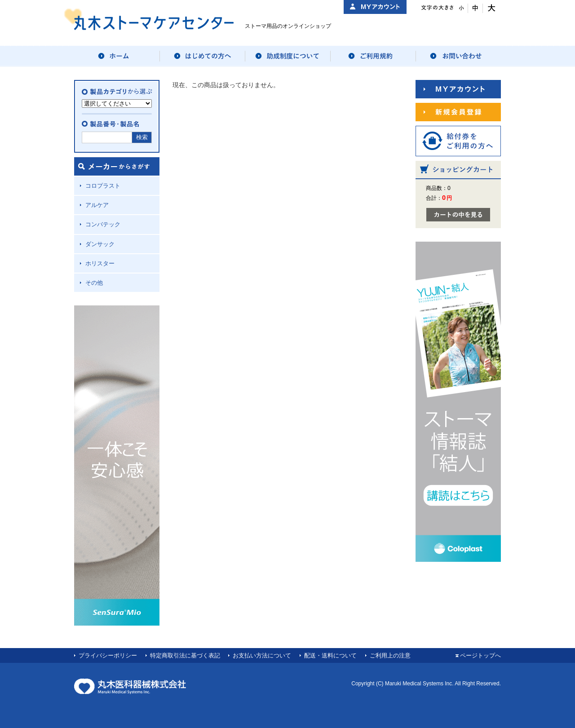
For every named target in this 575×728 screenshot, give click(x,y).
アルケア (97, 205)
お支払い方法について (262, 655)
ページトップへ (480, 655)
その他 (94, 283)
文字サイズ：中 (475, 8)
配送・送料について (330, 655)
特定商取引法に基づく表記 (185, 655)
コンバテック (103, 224)
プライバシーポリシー (108, 655)
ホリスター (100, 263)
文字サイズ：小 (461, 8)
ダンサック (100, 244)
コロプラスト (103, 186)
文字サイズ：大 (490, 8)
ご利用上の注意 (390, 655)
